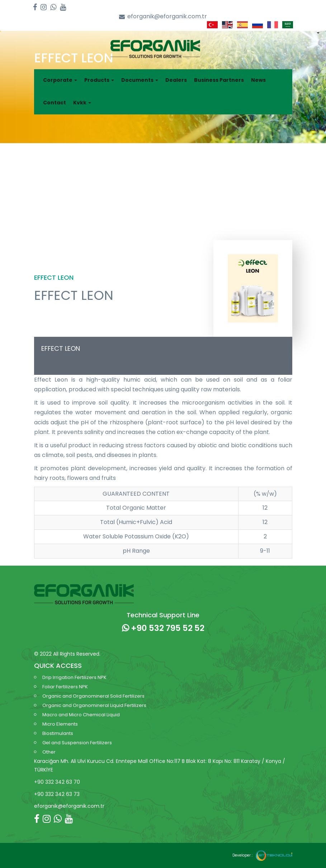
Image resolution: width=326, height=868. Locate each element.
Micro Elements (60, 724)
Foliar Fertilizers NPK (65, 687)
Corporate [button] (60, 80)
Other (49, 752)
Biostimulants (58, 733)
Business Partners (219, 80)
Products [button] (99, 80)
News (258, 80)
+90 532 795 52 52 (163, 628)
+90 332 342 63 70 (57, 782)
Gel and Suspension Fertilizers (77, 743)
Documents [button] (140, 80)
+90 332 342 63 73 (57, 794)
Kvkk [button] (82, 103)
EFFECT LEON (61, 348)
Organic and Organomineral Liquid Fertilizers (94, 705)
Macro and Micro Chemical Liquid (81, 715)
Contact (55, 103)
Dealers (176, 80)
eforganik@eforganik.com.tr (163, 17)
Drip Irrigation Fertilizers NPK (74, 677)
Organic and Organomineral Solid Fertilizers (93, 696)
